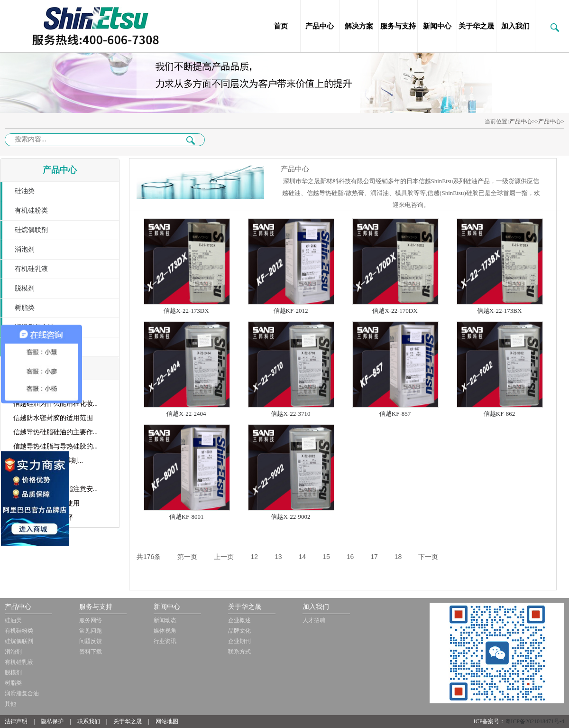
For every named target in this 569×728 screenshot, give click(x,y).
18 (398, 557)
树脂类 (25, 308)
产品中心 (320, 26)
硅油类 (25, 191)
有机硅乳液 (31, 269)
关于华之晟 (476, 26)
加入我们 (515, 26)
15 (326, 557)
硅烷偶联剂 (31, 230)
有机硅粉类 (31, 210)
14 (303, 557)
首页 (281, 26)
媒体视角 (165, 631)
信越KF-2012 (291, 311)
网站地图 (167, 721)
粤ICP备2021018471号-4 (535, 721)
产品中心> (551, 121)
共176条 (149, 557)
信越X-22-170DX (395, 311)
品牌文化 (239, 631)
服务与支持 (398, 26)
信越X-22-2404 (186, 414)
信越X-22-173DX (186, 311)
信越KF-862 (499, 414)
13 (278, 557)
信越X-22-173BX (500, 311)
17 (374, 557)
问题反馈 (91, 641)
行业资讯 (165, 641)
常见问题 (91, 631)
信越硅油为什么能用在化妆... (56, 404)
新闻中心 (437, 26)
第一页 (187, 557)
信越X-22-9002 (290, 517)
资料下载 (91, 652)
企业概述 (239, 620)
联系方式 (239, 652)
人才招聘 (314, 620)
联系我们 (89, 721)
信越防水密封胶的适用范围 (53, 418)
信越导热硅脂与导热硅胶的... (56, 446)
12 (254, 557)
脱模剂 (25, 288)
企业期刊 (239, 641)
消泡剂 (25, 249)
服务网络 (91, 620)
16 (350, 557)
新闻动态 (165, 620)
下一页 (428, 557)
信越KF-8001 (187, 517)
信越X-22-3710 (290, 414)
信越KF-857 (395, 414)
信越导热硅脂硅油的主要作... (56, 432)
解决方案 (359, 26)
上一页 (224, 557)
